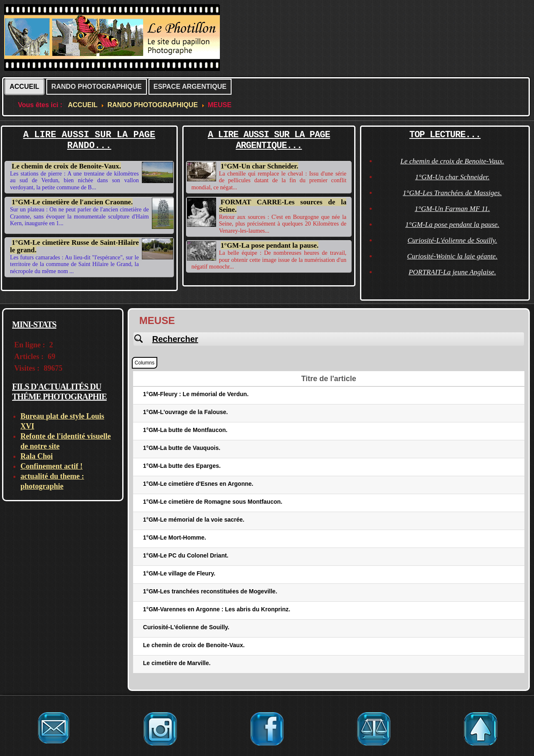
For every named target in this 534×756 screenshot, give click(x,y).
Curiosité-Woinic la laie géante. (452, 256)
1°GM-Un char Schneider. (259, 166)
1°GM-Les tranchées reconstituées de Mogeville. (210, 591)
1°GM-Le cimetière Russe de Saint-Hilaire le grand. (74, 246)
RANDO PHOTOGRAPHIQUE (97, 87)
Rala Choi (37, 456)
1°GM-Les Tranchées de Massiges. (452, 193)
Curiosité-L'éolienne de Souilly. (452, 240)
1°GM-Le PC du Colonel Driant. (186, 555)
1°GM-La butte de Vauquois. (182, 448)
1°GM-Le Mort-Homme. (175, 537)
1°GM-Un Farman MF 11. (452, 209)
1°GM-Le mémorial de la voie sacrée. (194, 520)
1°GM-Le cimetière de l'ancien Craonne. (72, 202)
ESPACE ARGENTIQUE (190, 87)
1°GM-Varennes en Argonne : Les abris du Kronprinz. (217, 609)
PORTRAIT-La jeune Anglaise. (452, 272)
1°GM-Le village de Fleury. (179, 573)
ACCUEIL (24, 87)
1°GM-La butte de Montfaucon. (185, 430)
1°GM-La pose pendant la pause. (270, 245)
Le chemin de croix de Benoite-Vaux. (66, 166)
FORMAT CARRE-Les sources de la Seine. (283, 206)
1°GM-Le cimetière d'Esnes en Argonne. (198, 484)
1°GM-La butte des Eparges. (182, 466)
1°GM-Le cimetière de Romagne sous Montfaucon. (213, 502)
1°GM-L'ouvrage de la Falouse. (185, 412)
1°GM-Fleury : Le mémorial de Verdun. (196, 394)
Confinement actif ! (52, 466)
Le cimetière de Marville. (177, 663)
